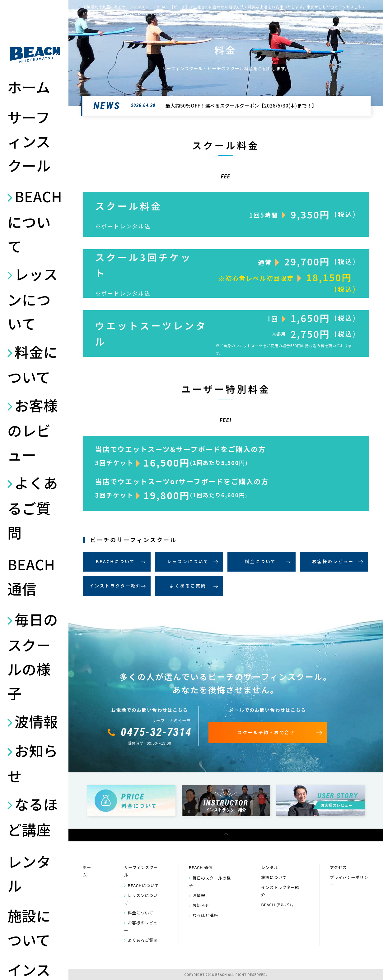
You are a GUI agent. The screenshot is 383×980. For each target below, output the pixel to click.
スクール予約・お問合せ (266, 732)
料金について (33, 364)
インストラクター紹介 (115, 586)
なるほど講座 (33, 817)
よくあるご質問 (33, 507)
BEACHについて (35, 221)
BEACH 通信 (31, 576)
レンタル (29, 873)
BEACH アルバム (277, 905)
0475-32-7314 (156, 732)
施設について (29, 927)
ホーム (29, 87)
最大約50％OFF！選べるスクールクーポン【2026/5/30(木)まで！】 (241, 106)
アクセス (338, 867)
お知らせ (33, 763)
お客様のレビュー (33, 430)
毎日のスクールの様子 (33, 656)
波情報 (36, 721)
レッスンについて (33, 299)
